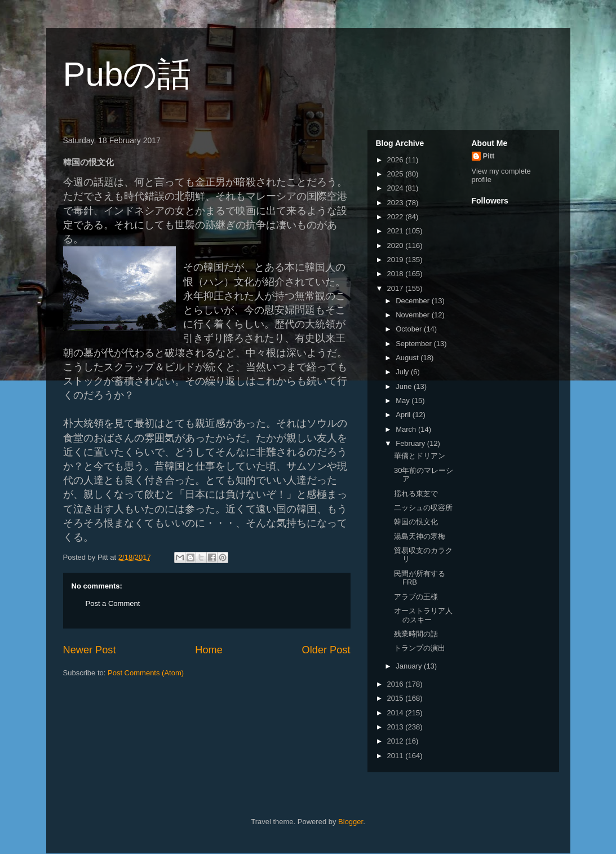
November (414, 315)
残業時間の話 (416, 634)
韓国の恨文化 (416, 522)
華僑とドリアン (420, 456)
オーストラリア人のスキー (423, 615)
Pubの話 (127, 74)
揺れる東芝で (416, 494)
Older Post (326, 650)
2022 (396, 217)
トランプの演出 (420, 648)
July (403, 372)
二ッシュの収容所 (423, 508)
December (414, 301)
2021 (396, 231)
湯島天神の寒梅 (420, 536)
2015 (396, 698)
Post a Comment (113, 603)
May (404, 401)
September (415, 344)
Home (209, 650)
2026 (396, 160)
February (411, 443)
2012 (396, 741)
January (410, 666)
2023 (396, 203)
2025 (396, 174)
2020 (396, 245)
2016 (396, 684)
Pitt (489, 156)
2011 (396, 756)
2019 (396, 260)
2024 (396, 188)
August (408, 358)
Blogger (351, 822)
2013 (396, 727)
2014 (396, 713)
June (405, 386)
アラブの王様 (416, 597)
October (410, 329)
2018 (396, 274)
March (407, 429)
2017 (396, 288)
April (404, 415)
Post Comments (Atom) (146, 673)
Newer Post (90, 650)
